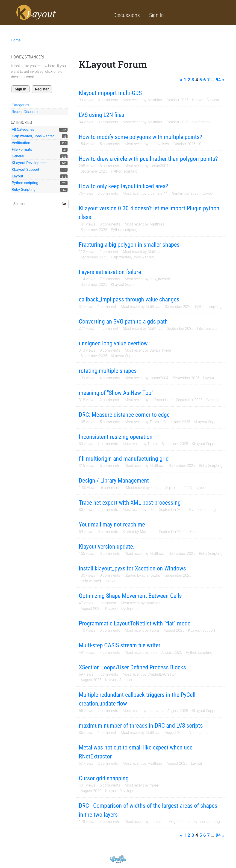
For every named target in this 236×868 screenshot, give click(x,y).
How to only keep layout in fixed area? (123, 186)
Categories (20, 105)
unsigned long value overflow (113, 343)
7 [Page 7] (208, 80)
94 (218, 80)
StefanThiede (160, 350)
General (18, 156)
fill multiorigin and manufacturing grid (124, 459)
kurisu (156, 488)
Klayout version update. (107, 547)
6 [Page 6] (205, 80)
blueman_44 (158, 193)
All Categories (23, 129)
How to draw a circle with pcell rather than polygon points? (148, 159)
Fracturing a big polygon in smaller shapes (129, 245)
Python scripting (25, 183)
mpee (154, 785)
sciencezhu (151, 575)
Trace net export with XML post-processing (130, 503)
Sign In (156, 15)
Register (42, 89)
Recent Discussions (28, 112)
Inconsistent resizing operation (116, 437)
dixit (151, 510)
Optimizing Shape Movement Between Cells (130, 596)
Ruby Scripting (24, 190)
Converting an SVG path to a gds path (123, 321)
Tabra (154, 422)
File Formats (22, 149)
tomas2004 (159, 166)
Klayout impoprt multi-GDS (110, 93)
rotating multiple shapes (108, 371)
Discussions (127, 15)
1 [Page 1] (185, 80)
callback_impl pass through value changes (129, 299)
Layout (17, 176)
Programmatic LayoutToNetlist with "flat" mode (135, 623)
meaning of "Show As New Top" (116, 393)
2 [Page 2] (189, 80)
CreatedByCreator (162, 674)
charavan (155, 711)
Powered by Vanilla (118, 859)
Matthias (155, 100)
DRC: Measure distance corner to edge (124, 415)
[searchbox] (40, 204)
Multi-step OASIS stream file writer (120, 645)
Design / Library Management (114, 480)
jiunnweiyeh (159, 144)
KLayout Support (25, 169)
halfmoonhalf (161, 400)
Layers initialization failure (110, 272)
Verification (21, 143)
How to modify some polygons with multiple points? (140, 137)
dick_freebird (160, 279)
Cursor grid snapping (104, 778)
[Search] (64, 204)
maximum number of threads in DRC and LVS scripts (141, 726)
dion (153, 652)
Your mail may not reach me (112, 524)
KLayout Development (30, 163)
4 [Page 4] (197, 80)
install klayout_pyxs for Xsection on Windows (132, 568)
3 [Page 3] (193, 80)
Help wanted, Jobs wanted (33, 136)
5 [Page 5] (201, 80)
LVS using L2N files (102, 115)
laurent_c (157, 822)
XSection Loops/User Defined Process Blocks (132, 667)
